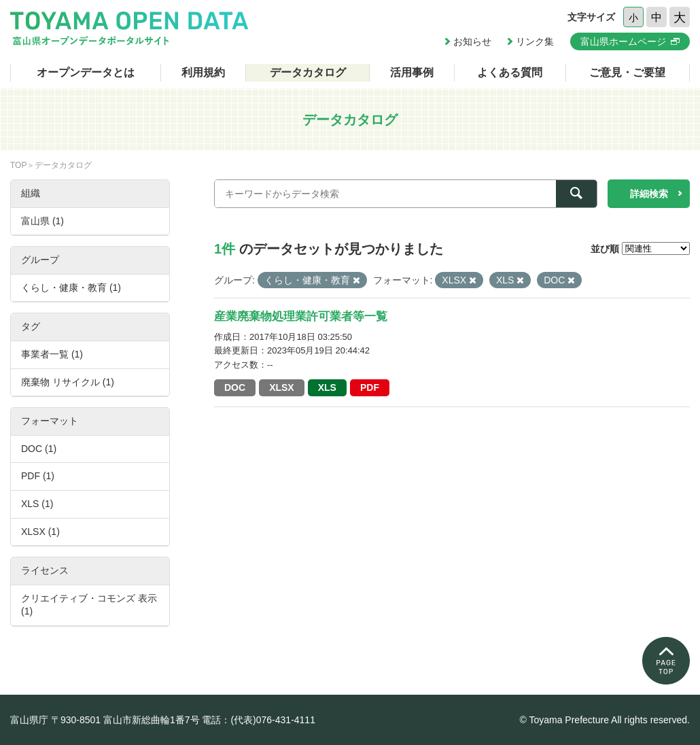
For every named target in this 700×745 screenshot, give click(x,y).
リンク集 (535, 41)
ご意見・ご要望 (627, 72)
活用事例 (412, 72)
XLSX (282, 387)
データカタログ (308, 72)
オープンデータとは (86, 72)
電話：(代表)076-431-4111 (259, 720)
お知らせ (472, 41)
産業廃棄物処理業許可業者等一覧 (301, 316)
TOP (18, 165)
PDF (370, 387)
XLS (327, 387)
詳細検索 (649, 194)
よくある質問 (510, 72)
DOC (235, 387)
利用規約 (203, 72)
